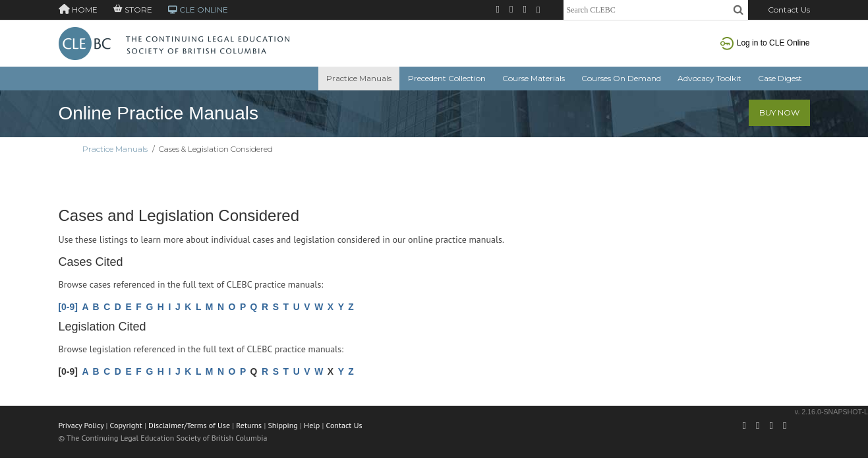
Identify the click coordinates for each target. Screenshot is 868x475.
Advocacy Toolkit (709, 78)
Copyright (126, 425)
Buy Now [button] (779, 112)
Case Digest (780, 78)
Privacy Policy (81, 425)
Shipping (282, 425)
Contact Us (789, 10)
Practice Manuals (359, 78)
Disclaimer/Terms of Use (189, 425)
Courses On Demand (621, 78)
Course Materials (534, 78)
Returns (249, 425)
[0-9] (68, 307)
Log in (765, 43)
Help (312, 425)
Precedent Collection (447, 78)
